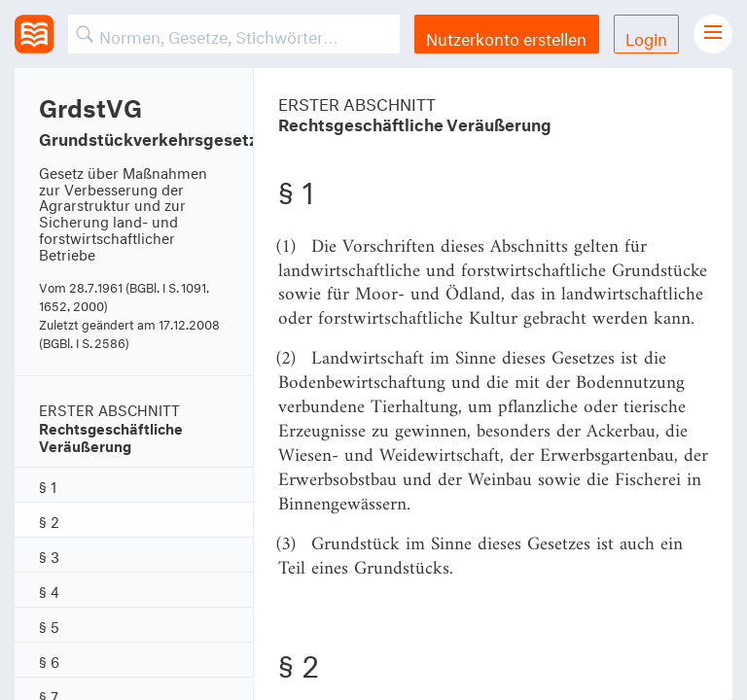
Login (646, 36)
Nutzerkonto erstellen (506, 36)
